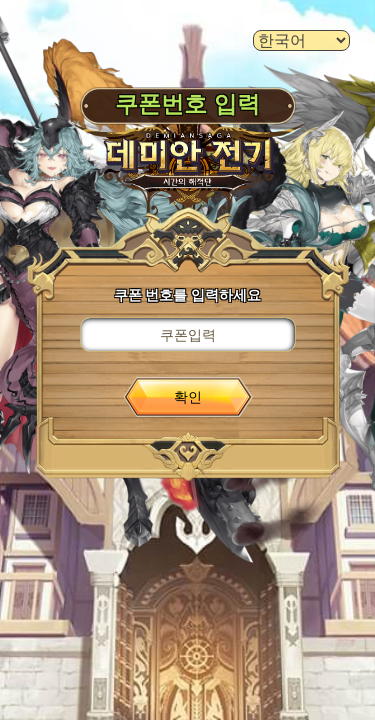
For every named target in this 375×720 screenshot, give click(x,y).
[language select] (301, 40)
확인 (188, 397)
